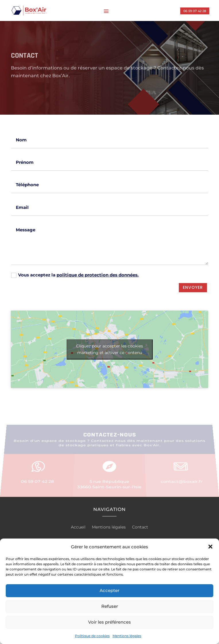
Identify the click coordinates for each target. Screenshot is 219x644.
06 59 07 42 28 (195, 11)
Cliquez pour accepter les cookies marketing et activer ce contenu (109, 349)
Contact (140, 527)
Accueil (78, 527)
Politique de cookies (92, 636)
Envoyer (193, 287)
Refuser (110, 606)
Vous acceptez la (75, 275)
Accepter (109, 590)
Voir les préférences (109, 622)
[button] (210, 547)
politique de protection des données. (98, 275)
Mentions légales (127, 636)
